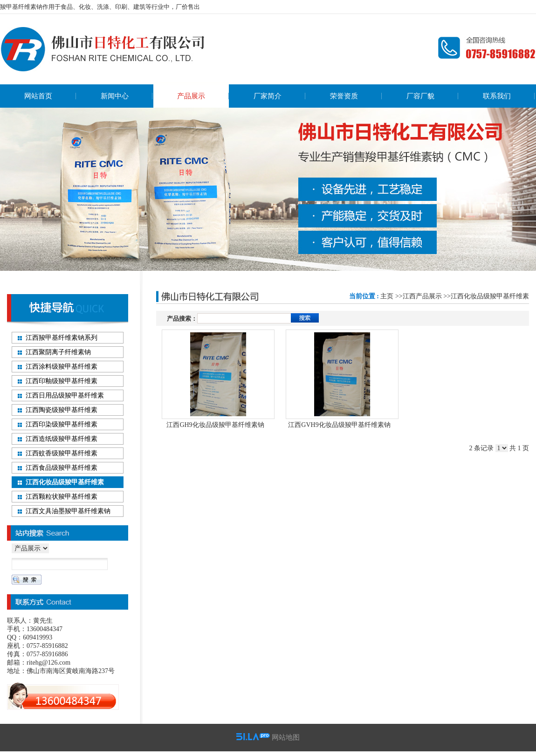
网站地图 (286, 737)
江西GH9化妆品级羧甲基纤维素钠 (215, 425)
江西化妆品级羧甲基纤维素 (490, 296)
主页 (387, 296)
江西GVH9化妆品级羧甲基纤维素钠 (339, 425)
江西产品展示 (422, 296)
